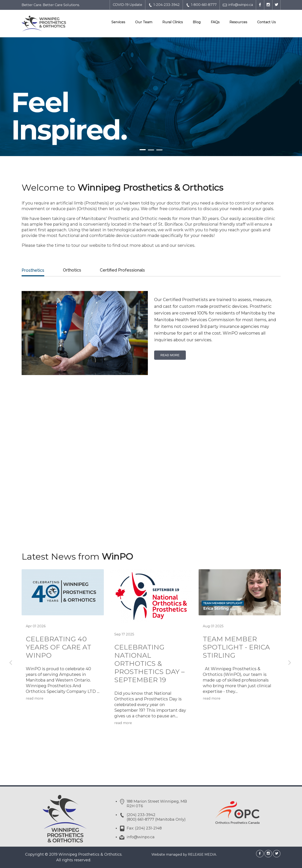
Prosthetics (33, 270)
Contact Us (266, 22)
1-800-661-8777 (201, 5)
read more (35, 698)
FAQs (215, 22)
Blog (197, 22)
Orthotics (72, 270)
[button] (23, 97)
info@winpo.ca (238, 5)
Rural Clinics (172, 22)
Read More (170, 355)
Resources (238, 22)
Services (118, 22)
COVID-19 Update (128, 5)
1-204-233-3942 (164, 5)
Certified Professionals (122, 270)
